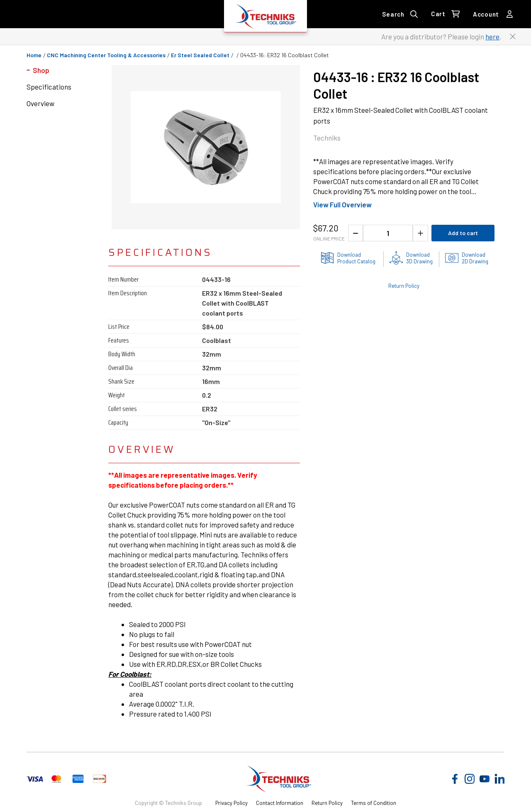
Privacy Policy (231, 803)
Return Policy (327, 803)
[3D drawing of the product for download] (411, 258)
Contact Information (280, 803)
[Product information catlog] (348, 258)
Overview (40, 103)
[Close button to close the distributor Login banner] (513, 36)
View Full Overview (342, 204)
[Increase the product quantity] (420, 233)
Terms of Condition (374, 803)
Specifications (49, 87)
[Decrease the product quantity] (356, 233)
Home (34, 55)
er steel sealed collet (200, 55)
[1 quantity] (388, 233)
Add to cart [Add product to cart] (463, 233)
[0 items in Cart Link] (445, 14)
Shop (41, 70)
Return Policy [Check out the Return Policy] (404, 286)
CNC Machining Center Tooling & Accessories (106, 55)
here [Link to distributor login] (492, 36)
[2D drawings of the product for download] (467, 258)
